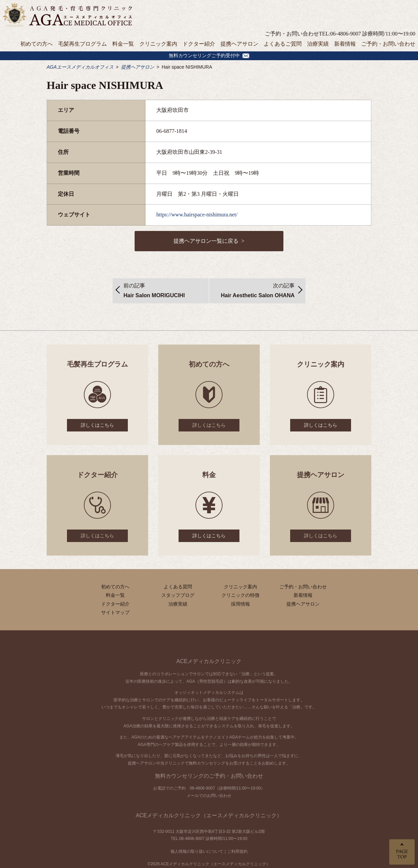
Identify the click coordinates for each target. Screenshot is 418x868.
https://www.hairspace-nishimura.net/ (197, 215)
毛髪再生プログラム (83, 44)
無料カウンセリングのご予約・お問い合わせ (209, 776)
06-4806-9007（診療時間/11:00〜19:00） (227, 788)
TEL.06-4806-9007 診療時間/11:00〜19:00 (209, 839)
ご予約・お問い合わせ (388, 44)
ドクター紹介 (199, 44)
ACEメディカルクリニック (209, 661)
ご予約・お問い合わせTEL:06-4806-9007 (313, 34)
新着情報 (345, 44)
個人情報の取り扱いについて (197, 851)
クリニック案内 (158, 44)
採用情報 (240, 604)
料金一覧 (123, 44)
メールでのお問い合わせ (209, 796)
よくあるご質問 (283, 44)
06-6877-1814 (172, 131)
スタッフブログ (178, 595)
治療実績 (318, 44)
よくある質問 (178, 587)
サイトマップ (115, 612)
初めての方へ (37, 44)
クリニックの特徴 (240, 595)
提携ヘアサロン (239, 44)
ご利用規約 (237, 851)
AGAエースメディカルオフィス (80, 67)
